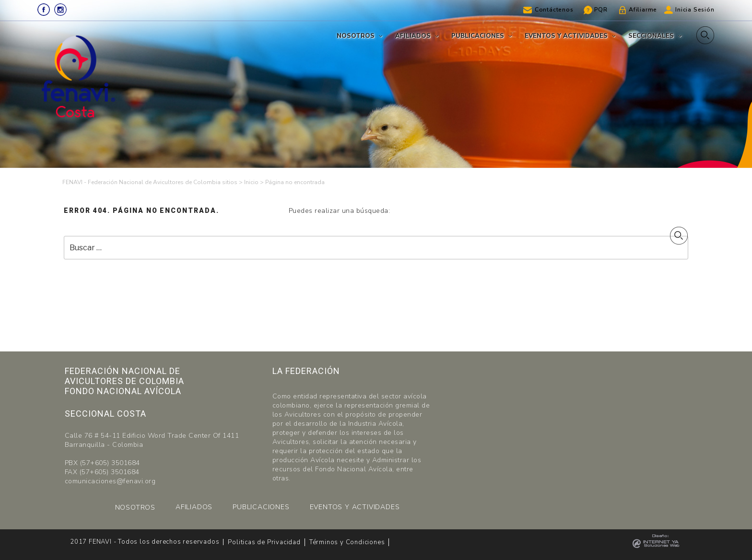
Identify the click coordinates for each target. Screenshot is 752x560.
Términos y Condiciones (347, 542)
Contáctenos (554, 10)
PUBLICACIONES (261, 507)
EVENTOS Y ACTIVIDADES (355, 507)
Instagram (60, 10)
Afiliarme (643, 10)
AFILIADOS (194, 507)
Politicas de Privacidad (264, 542)
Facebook (44, 10)
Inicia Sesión (695, 10)
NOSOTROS (135, 507)
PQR (601, 10)
